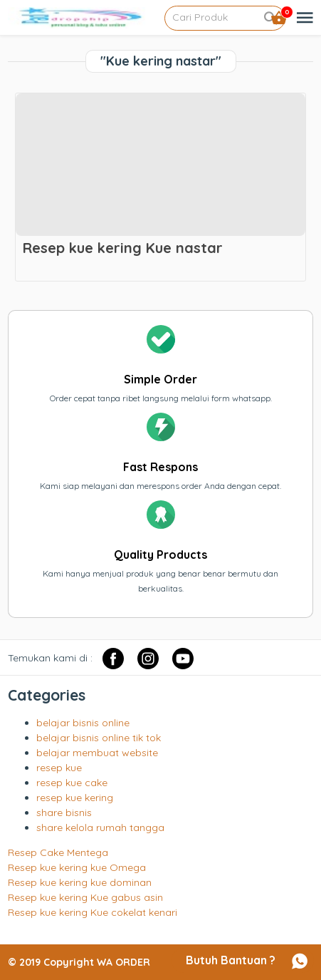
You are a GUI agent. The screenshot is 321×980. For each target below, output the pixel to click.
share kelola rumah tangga (100, 827)
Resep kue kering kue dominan (80, 882)
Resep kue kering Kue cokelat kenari (93, 912)
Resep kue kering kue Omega (77, 867)
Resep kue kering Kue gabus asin (85, 897)
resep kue (59, 768)
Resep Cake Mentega (58, 852)
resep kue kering (75, 798)
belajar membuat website (97, 753)
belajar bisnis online (83, 723)
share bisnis (64, 813)
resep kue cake (72, 783)
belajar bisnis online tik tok (99, 738)
